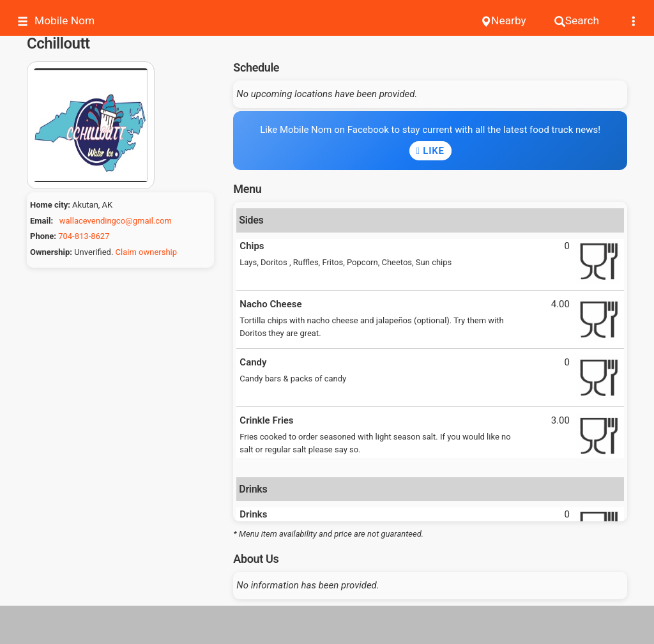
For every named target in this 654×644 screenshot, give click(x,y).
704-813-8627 (84, 236)
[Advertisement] (327, 625)
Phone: (43, 236)
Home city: (50, 205)
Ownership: (51, 252)
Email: (42, 221)
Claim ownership (146, 252)
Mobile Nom (56, 21)
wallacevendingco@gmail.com (116, 221)
